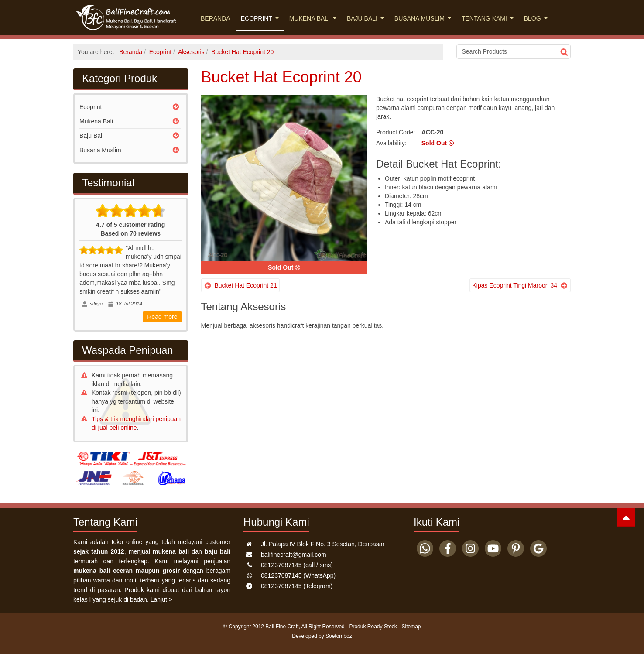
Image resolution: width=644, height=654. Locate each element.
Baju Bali (365, 18)
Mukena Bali (313, 18)
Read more (162, 317)
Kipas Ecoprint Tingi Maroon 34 (515, 285)
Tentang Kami (488, 18)
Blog (536, 18)
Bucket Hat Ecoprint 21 (246, 285)
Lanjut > (161, 599)
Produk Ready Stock (373, 627)
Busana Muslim (423, 18)
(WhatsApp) (298, 575)
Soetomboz (339, 636)
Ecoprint (260, 18)
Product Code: (396, 132)
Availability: (391, 143)
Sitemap (411, 627)
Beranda (216, 18)
